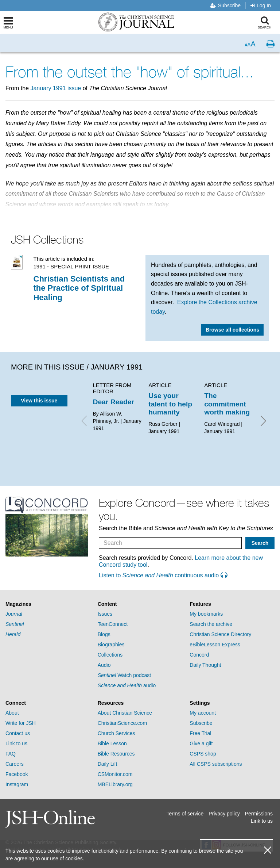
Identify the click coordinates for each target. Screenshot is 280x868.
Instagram (17, 784)
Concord (199, 655)
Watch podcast (125, 675)
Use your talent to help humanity (170, 404)
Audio (104, 665)
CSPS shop (203, 754)
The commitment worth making (227, 404)
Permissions (259, 814)
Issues (105, 614)
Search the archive (211, 624)
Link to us (16, 743)
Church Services (116, 733)
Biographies (111, 645)
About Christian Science (125, 713)
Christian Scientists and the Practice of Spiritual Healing (79, 288)
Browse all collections (232, 330)
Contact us (18, 733)
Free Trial (200, 733)
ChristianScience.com (122, 723)
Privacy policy (224, 814)
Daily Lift (108, 764)
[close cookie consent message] (268, 850)
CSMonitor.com (115, 774)
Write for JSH (21, 723)
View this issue (39, 401)
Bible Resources (116, 754)
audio (127, 685)
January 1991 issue (56, 88)
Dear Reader (114, 402)
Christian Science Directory (220, 634)
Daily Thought (205, 665)
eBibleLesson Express (215, 645)
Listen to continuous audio (163, 575)
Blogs (104, 634)
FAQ (11, 754)
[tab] (48, 604)
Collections (110, 655)
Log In (261, 5)
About (12, 713)
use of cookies (66, 859)
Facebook (17, 774)
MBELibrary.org (115, 784)
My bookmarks (206, 614)
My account (203, 713)
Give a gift (201, 743)
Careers (15, 764)
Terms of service (185, 814)
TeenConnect (113, 624)
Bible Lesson (112, 743)
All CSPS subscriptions (216, 764)
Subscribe (225, 5)
